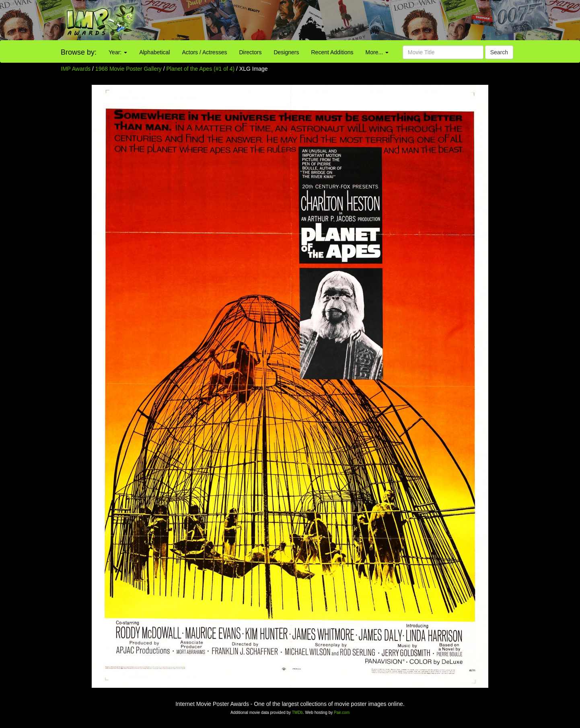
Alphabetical (154, 52)
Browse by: (79, 52)
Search (499, 52)
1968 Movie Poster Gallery (129, 69)
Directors (250, 52)
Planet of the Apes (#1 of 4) (201, 69)
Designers (286, 52)
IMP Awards (76, 69)
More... (377, 52)
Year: (118, 52)
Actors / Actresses (204, 52)
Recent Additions (332, 52)
